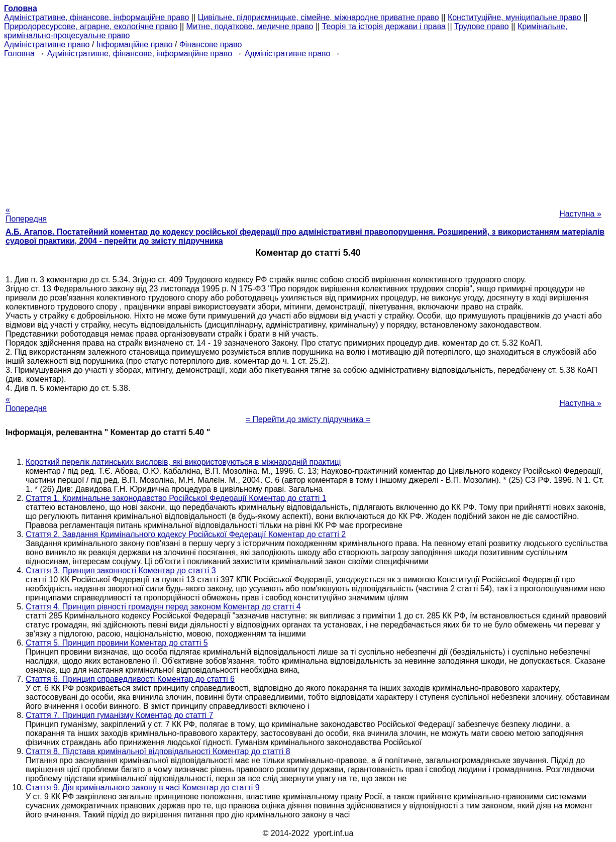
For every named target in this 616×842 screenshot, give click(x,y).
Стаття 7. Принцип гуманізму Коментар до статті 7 (119, 715)
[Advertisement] (308, 129)
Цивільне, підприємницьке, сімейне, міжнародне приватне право (319, 17)
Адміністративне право (47, 44)
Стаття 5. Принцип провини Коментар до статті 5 (117, 643)
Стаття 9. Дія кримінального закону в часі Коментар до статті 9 (143, 787)
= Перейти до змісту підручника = (308, 419)
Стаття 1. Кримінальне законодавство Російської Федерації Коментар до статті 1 (176, 498)
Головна (19, 54)
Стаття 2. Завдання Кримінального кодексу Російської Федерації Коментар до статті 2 (186, 534)
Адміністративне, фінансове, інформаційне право (96, 17)
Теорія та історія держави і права (384, 26)
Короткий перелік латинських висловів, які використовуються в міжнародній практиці (183, 462)
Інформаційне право (135, 44)
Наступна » (580, 214)
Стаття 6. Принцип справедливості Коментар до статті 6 (130, 679)
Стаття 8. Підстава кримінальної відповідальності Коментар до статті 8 (158, 751)
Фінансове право (211, 44)
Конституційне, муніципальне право (515, 17)
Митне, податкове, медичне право (250, 26)
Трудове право (482, 26)
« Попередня (26, 214)
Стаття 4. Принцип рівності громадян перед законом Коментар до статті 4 (163, 607)
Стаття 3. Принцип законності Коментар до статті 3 (121, 570)
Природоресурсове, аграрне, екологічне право (91, 26)
